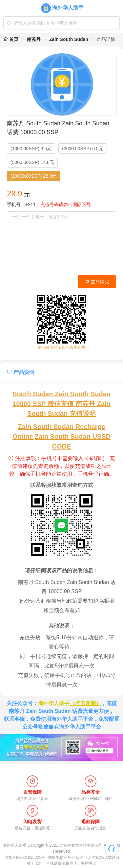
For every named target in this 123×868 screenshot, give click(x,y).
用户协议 (88, 863)
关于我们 (35, 863)
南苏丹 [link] (34, 39)
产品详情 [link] (106, 39)
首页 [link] (11, 39)
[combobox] (61, 23)
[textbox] (61, 23)
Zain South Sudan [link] (69, 39)
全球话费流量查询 (62, 863)
